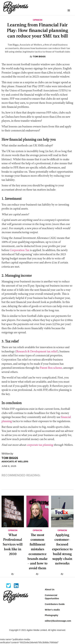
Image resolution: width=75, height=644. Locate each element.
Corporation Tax (19, 250)
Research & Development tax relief (37, 352)
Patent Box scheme (51, 368)
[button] (69, 10)
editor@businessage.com (58, 621)
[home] (33, 8)
